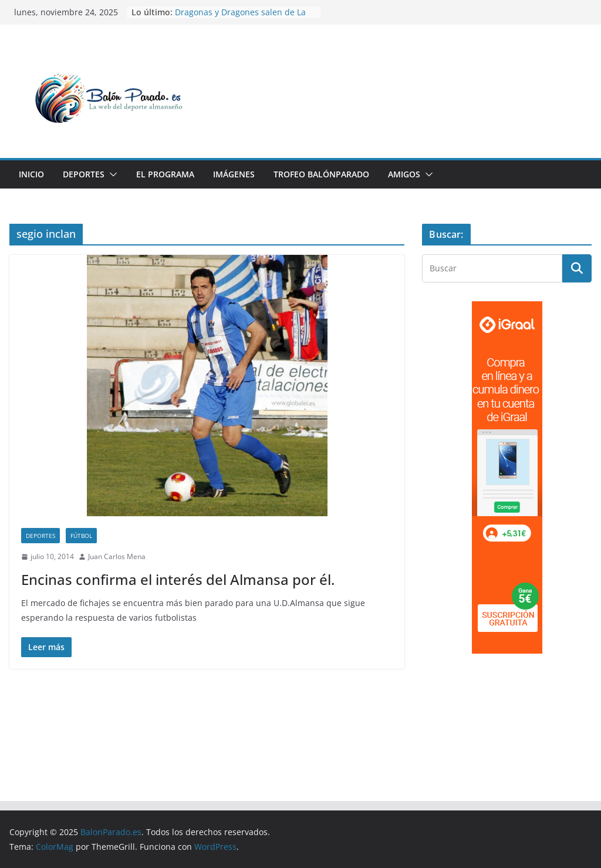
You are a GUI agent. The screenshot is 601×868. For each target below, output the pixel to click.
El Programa (165, 174)
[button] (111, 174)
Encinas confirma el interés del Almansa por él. (178, 579)
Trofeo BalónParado (321, 174)
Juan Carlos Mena (117, 556)
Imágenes (234, 174)
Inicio (31, 174)
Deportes (84, 174)
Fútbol (81, 536)
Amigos (404, 174)
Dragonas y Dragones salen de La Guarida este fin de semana (240, 18)
